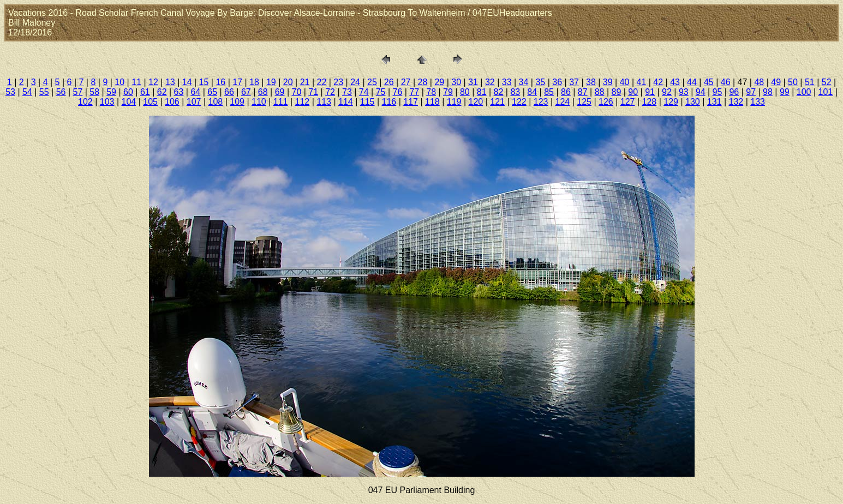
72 (330, 92)
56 (61, 92)
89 (617, 92)
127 (628, 102)
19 (271, 82)
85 (549, 92)
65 (212, 92)
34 (524, 82)
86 (566, 92)
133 (758, 102)
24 (355, 82)
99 (785, 92)
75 (381, 92)
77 (414, 92)
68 (263, 92)
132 (736, 102)
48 (759, 82)
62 (162, 92)
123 (541, 102)
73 (347, 92)
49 (776, 82)
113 (324, 102)
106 (172, 102)
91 (650, 92)
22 (321, 82)
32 (490, 82)
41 (642, 82)
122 (519, 102)
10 (119, 82)
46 (726, 82)
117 (411, 102)
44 (692, 82)
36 (557, 82)
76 (398, 92)
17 (237, 82)
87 (583, 92)
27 (406, 82)
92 (667, 92)
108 (216, 102)
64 (195, 92)
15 (204, 82)
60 (128, 92)
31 (473, 82)
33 (507, 82)
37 (574, 82)
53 (10, 92)
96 (734, 92)
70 (296, 92)
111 (281, 102)
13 (170, 82)
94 (701, 92)
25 (372, 82)
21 (305, 82)
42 (658, 82)
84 (532, 92)
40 (625, 82)
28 (423, 82)
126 (606, 102)
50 (793, 82)
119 (454, 102)
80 (465, 92)
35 (540, 82)
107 (194, 102)
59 (111, 92)
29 (439, 82)
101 (826, 92)
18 (254, 82)
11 (136, 82)
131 (715, 102)
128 (650, 102)
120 (476, 102)
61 (145, 92)
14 (187, 82)
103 (107, 102)
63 (179, 92)
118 (432, 102)
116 (389, 102)
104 (129, 102)
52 (827, 82)
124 (563, 102)
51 (810, 82)
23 (338, 82)
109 (237, 102)
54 (27, 92)
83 (515, 92)
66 (229, 92)
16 (220, 82)
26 (389, 82)
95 (718, 92)
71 (313, 92)
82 (499, 92)
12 (153, 82)
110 (259, 102)
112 (303, 102)
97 (751, 92)
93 (684, 92)
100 (804, 92)
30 (456, 82)
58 (94, 92)
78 (431, 92)
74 (364, 92)
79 (448, 92)
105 (150, 102)
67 (246, 92)
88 (600, 92)
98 (768, 92)
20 (288, 82)
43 (675, 82)
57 (78, 92)
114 (346, 102)
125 (584, 102)
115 (367, 102)
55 (44, 92)
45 (709, 82)
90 (633, 92)
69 (280, 92)
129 (671, 102)
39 (608, 82)
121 (497, 102)
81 (482, 92)
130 (693, 102)
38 (591, 82)
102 (85, 102)
